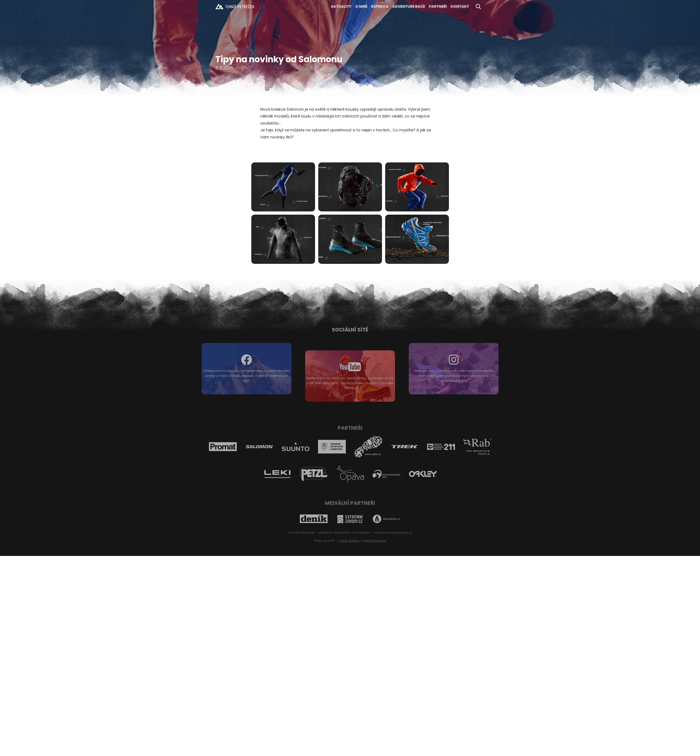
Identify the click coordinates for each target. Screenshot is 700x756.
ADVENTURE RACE (409, 6)
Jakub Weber (349, 541)
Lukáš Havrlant (375, 541)
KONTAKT (460, 6)
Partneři (438, 6)
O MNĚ (361, 6)
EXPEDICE (380, 6)
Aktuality (341, 6)
